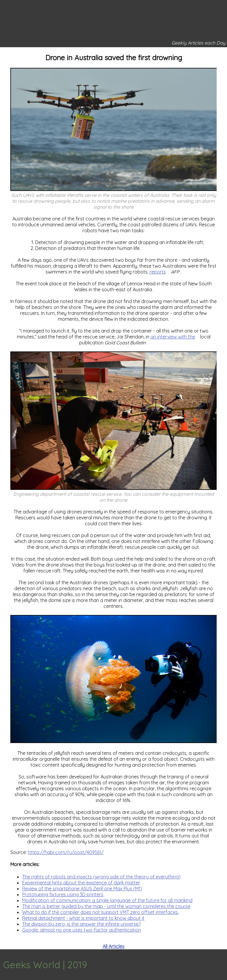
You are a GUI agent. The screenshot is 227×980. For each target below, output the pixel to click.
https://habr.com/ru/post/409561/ (66, 852)
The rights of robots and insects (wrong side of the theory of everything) (101, 877)
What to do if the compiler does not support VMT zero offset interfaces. (100, 912)
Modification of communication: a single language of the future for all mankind (107, 900)
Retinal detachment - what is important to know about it (83, 918)
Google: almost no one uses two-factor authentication (82, 930)
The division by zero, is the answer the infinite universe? (81, 924)
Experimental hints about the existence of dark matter (81, 883)
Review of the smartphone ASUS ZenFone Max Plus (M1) (82, 889)
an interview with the (173, 337)
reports (158, 272)
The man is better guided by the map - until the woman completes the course (106, 906)
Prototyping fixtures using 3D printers (63, 894)
